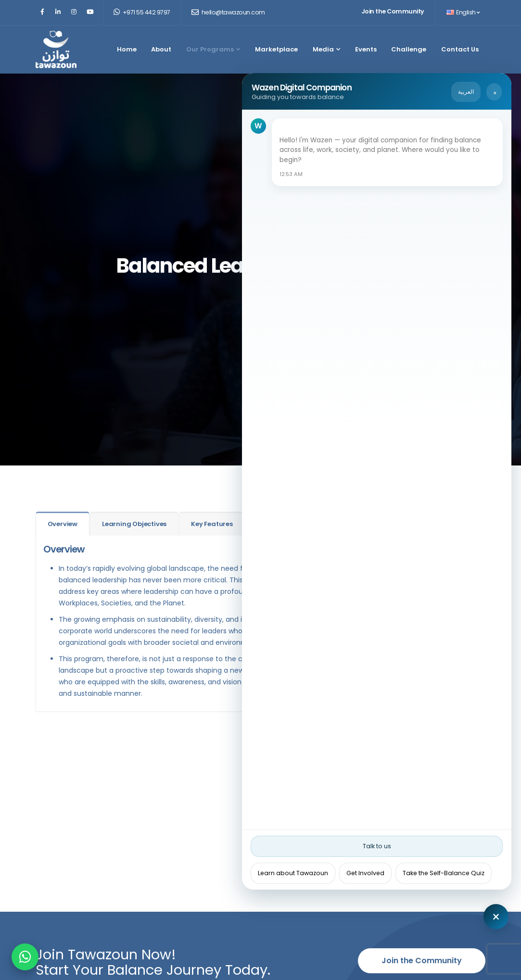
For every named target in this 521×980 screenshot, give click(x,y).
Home (127, 49)
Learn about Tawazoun (293, 873)
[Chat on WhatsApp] (25, 957)
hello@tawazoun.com (228, 12)
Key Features (212, 524)
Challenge (409, 49)
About (161, 49)
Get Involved (365, 873)
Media (326, 49)
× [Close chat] (495, 93)
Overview (63, 524)
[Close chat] (496, 917)
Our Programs (213, 49)
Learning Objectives (134, 524)
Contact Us (460, 49)
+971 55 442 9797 (142, 12)
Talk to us (377, 846)
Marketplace (276, 49)
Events (366, 49)
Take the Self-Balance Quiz (444, 873)
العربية (466, 92)
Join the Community (393, 11)
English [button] (463, 12)
